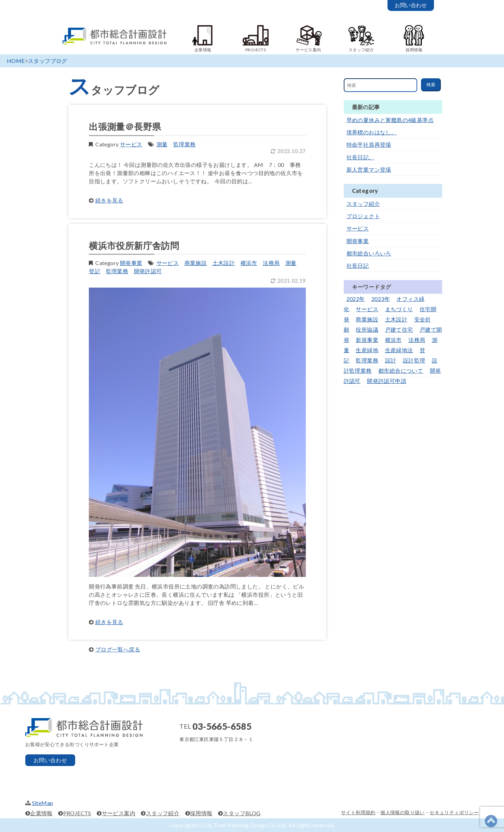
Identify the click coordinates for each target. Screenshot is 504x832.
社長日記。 (360, 157)
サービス (131, 144)
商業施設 (196, 263)
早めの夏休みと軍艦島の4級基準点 (390, 120)
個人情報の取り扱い (403, 812)
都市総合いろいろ (369, 253)
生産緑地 (367, 350)
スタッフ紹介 (363, 204)
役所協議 (367, 329)
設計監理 (414, 360)
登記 (94, 271)
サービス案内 (119, 813)
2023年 (381, 299)
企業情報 (41, 813)
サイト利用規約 (358, 812)
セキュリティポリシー (454, 812)
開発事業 (131, 263)
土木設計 (224, 263)
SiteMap (43, 803)
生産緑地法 (399, 350)
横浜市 (249, 263)
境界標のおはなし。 (372, 132)
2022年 (356, 299)
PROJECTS (77, 813)
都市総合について (401, 371)
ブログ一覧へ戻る (118, 649)
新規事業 (367, 340)
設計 (391, 360)
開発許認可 (148, 271)
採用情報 (201, 813)
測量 (162, 144)
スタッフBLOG (242, 813)
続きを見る (109, 200)
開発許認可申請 (387, 381)
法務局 (271, 263)
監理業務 (185, 144)
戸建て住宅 (399, 329)
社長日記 (358, 266)
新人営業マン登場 (369, 169)
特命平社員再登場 (369, 144)
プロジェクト (363, 216)
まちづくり (399, 309)
